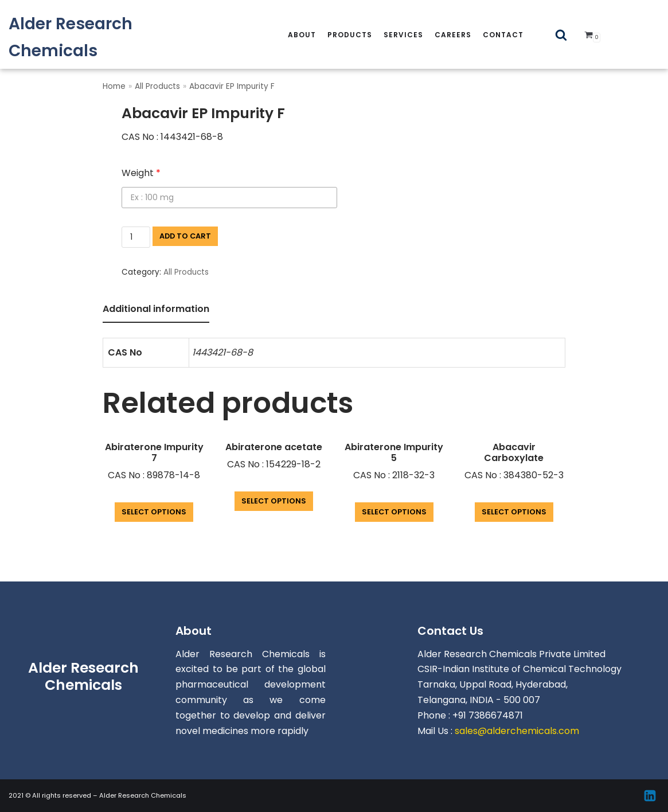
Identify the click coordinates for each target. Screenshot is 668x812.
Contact (503, 35)
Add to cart (185, 236)
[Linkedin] (650, 796)
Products (350, 35)
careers (453, 35)
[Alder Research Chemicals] (111, 37)
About (302, 35)
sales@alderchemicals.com (517, 731)
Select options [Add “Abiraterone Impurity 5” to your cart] (394, 512)
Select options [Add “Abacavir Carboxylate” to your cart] (514, 512)
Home (114, 86)
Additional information (156, 309)
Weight (141, 173)
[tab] (156, 310)
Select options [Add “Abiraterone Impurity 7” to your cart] (154, 512)
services (403, 35)
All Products (157, 86)
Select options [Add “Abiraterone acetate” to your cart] (274, 501)
